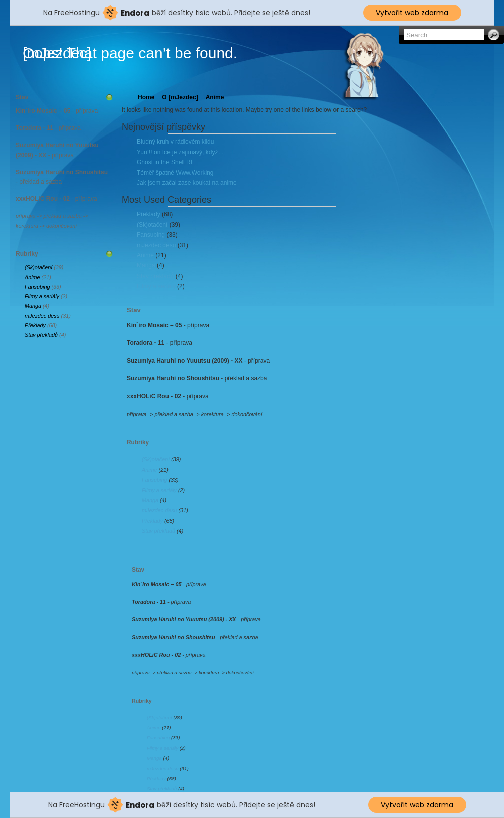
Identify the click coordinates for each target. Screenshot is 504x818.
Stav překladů (41, 335)
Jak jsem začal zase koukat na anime (187, 183)
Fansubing (37, 287)
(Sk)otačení (38, 267)
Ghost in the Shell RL (165, 162)
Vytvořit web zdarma (412, 13)
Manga (33, 306)
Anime (32, 277)
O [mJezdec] (180, 97)
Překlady (35, 325)
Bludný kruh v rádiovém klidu (175, 142)
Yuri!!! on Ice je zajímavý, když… (180, 152)
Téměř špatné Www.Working (175, 173)
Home (146, 97)
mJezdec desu (42, 316)
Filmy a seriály (42, 296)
